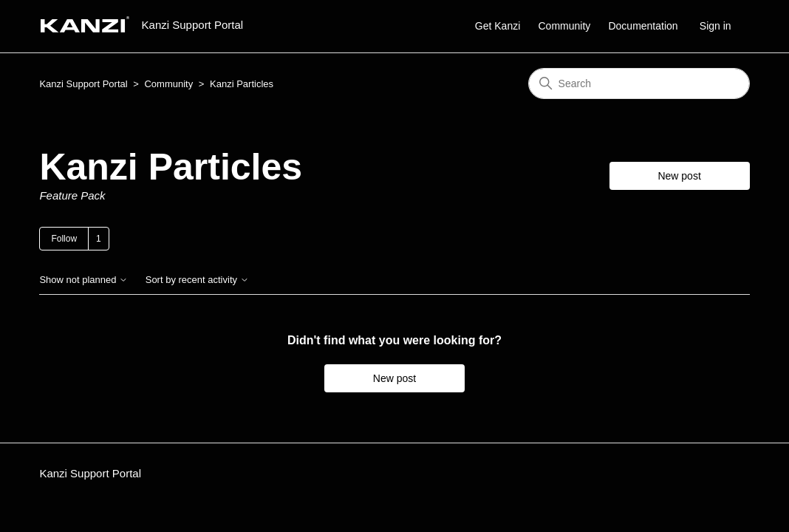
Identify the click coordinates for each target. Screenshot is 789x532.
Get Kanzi (498, 26)
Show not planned (83, 280)
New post (679, 176)
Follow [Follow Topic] (64, 239)
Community (564, 26)
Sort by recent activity (197, 280)
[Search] (639, 83)
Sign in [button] (715, 26)
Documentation (643, 26)
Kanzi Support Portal (83, 84)
